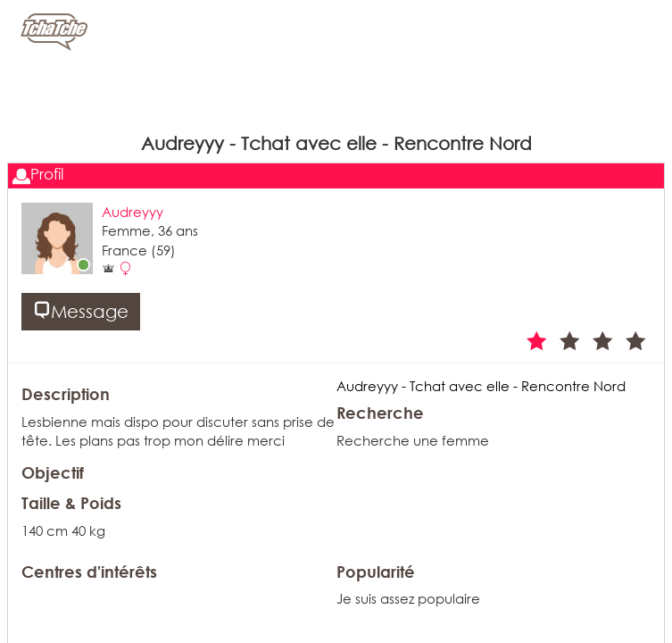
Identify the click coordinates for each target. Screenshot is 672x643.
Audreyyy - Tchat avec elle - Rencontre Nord (481, 386)
